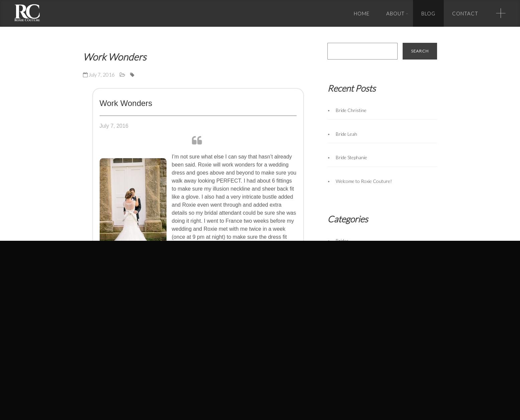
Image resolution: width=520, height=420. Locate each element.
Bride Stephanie (351, 157)
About (395, 13)
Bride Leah (346, 134)
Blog (428, 13)
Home (362, 13)
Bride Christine (351, 110)
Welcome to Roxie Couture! (364, 181)
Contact (465, 13)
